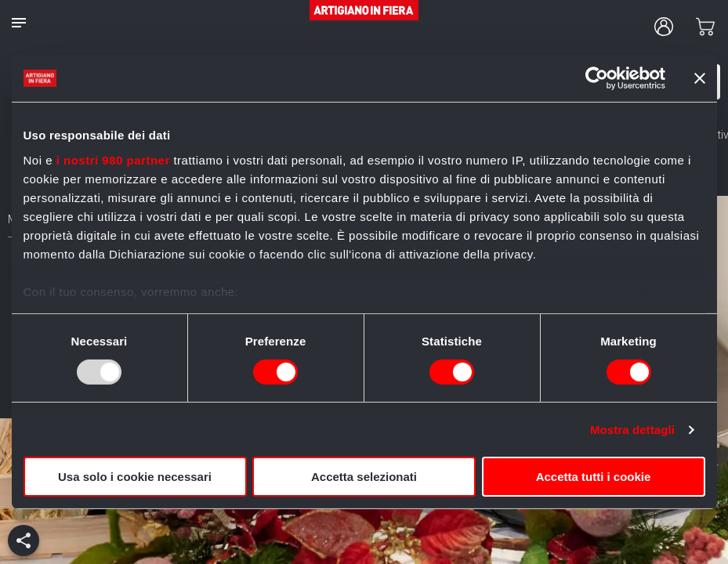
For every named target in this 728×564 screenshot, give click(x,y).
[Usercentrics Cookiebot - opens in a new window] (597, 78)
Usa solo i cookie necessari (135, 477)
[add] (24, 540)
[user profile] (664, 27)
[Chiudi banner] (700, 78)
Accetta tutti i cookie (594, 477)
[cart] (705, 27)
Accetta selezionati (364, 477)
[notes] (19, 23)
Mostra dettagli (632, 430)
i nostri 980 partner (113, 159)
